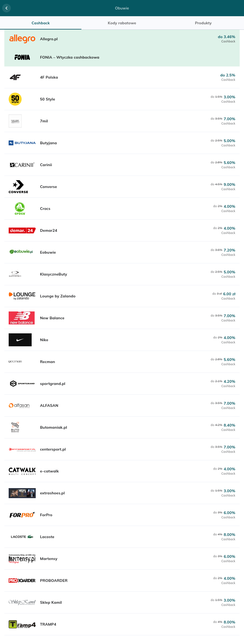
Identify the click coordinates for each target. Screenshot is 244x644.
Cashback (41, 23)
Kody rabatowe (122, 23)
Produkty (203, 23)
